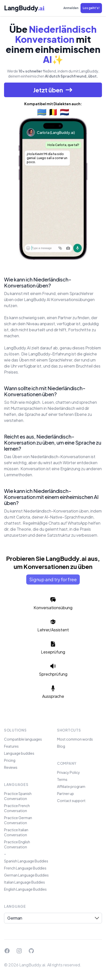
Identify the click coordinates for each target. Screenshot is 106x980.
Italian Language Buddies (24, 882)
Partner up (65, 793)
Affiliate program (71, 786)
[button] (91, 8)
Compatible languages (23, 739)
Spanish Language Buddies (26, 861)
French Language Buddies (25, 868)
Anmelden (71, 8)
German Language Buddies (26, 875)
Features (11, 746)
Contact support (71, 801)
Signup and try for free (53, 579)
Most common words (75, 739)
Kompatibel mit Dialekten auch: (53, 104)
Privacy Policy (69, 772)
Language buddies (19, 753)
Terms (62, 779)
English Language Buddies (25, 889)
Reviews (11, 767)
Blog (61, 746)
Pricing (10, 760)
